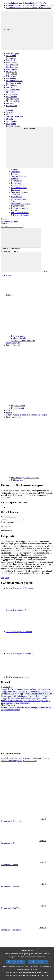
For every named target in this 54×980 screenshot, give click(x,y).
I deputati (5, 578)
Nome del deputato (9, 517)
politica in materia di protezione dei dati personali (23, 977)
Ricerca (4, 224)
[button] (30, 306)
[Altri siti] (30, 148)
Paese (3, 522)
